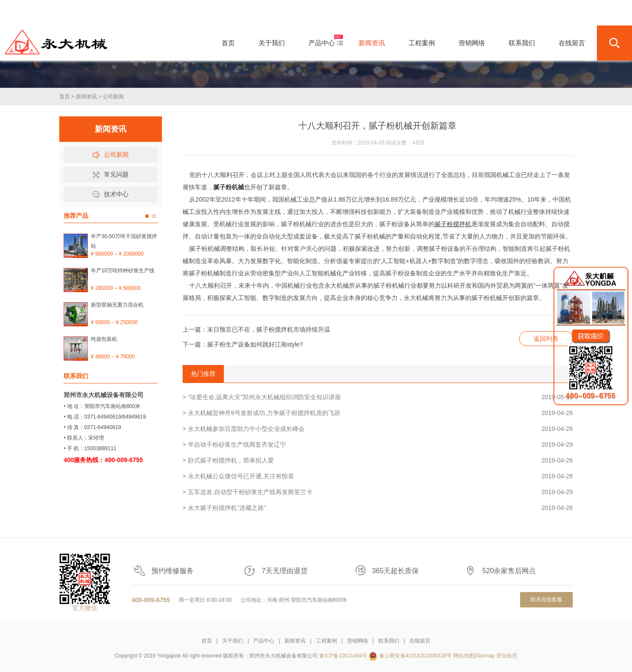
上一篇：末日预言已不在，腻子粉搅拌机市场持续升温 (256, 329)
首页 (65, 97)
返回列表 (546, 339)
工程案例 (327, 641)
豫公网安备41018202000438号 (415, 656)
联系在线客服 (546, 600)
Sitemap (485, 656)
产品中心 (264, 641)
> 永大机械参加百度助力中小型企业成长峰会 (378, 429)
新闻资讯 (86, 97)
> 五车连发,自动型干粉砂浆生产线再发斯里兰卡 (378, 492)
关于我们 (233, 641)
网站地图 (463, 656)
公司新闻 (113, 97)
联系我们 (389, 641)
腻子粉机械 (229, 187)
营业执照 (507, 656)
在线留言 (420, 641)
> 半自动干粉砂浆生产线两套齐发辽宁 (378, 444)
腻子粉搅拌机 (453, 224)
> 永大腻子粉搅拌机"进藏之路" (378, 508)
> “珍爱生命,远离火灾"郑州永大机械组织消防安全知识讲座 (378, 397)
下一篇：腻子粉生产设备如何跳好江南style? (243, 344)
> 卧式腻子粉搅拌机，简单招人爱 (378, 460)
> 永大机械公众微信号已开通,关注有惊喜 (378, 476)
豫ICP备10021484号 (343, 656)
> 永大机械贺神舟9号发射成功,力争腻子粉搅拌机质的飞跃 (378, 413)
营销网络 (358, 641)
